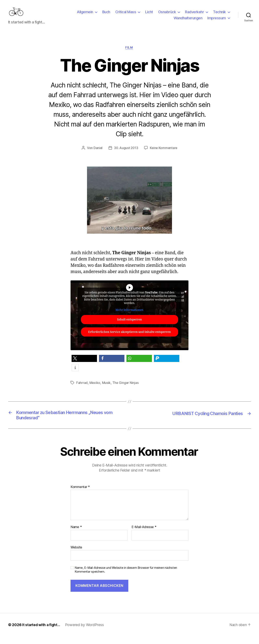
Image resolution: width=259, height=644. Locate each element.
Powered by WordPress (86, 633)
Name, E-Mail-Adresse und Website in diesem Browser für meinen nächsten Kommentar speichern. (126, 578)
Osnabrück (167, 15)
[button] (84, 365)
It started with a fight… (42, 633)
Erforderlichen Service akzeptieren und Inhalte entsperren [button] (129, 339)
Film (129, 54)
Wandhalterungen (188, 21)
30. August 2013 (126, 154)
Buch (106, 15)
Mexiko (95, 389)
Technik (219, 15)
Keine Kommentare (164, 154)
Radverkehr (194, 15)
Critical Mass (126, 15)
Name (76, 535)
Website (76, 555)
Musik (106, 389)
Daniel (97, 154)
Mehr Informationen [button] (129, 317)
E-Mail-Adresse (144, 535)
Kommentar (80, 495)
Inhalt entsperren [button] (129, 326)
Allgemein (85, 15)
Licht (149, 15)
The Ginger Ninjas (126, 389)
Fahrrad (82, 389)
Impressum (217, 21)
